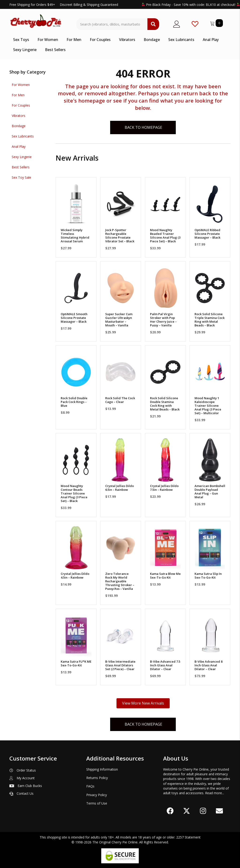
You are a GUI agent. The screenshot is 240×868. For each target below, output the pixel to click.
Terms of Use (97, 803)
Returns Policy (97, 778)
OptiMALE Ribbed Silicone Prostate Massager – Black (207, 234)
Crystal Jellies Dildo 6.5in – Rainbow (120, 488)
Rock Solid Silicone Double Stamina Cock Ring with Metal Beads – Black (165, 404)
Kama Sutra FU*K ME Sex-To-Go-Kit (76, 663)
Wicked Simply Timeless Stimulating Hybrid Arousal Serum (75, 236)
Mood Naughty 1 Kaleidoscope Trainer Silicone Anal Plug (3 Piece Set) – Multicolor (208, 406)
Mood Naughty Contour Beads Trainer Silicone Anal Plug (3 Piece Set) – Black (74, 493)
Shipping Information (102, 769)
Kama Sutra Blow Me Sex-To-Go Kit (165, 576)
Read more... (215, 793)
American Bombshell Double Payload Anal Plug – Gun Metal (210, 491)
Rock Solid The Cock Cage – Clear (120, 400)
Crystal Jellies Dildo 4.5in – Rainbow (75, 576)
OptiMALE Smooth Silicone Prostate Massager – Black (74, 318)
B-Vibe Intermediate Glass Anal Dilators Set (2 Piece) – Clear (120, 665)
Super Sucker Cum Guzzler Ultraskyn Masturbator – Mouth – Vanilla (119, 320)
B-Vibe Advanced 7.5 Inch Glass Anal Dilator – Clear (165, 665)
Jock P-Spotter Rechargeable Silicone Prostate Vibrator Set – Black (120, 236)
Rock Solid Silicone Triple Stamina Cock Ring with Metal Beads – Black (210, 320)
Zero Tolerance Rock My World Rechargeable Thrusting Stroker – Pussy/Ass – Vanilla (120, 581)
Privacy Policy (97, 795)
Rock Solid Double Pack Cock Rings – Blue (74, 402)
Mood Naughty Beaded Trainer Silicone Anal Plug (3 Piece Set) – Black (165, 236)
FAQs (90, 786)
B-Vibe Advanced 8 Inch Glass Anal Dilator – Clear (208, 665)
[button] (170, 811)
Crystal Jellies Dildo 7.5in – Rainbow (164, 488)
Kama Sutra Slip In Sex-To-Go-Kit (208, 576)
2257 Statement (188, 837)
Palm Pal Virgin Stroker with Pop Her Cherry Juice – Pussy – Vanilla (163, 320)
